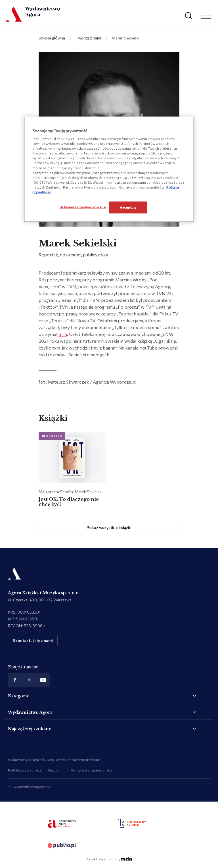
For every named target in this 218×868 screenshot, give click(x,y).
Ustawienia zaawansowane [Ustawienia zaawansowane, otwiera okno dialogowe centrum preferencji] (83, 207)
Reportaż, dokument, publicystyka (73, 255)
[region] (109, 169)
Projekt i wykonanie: (109, 859)
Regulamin (56, 770)
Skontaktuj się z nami (33, 640)
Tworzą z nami (88, 38)
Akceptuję (128, 207)
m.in (63, 334)
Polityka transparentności (92, 770)
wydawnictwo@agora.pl (33, 787)
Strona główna (52, 38)
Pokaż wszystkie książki (109, 527)
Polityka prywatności (24, 770)
